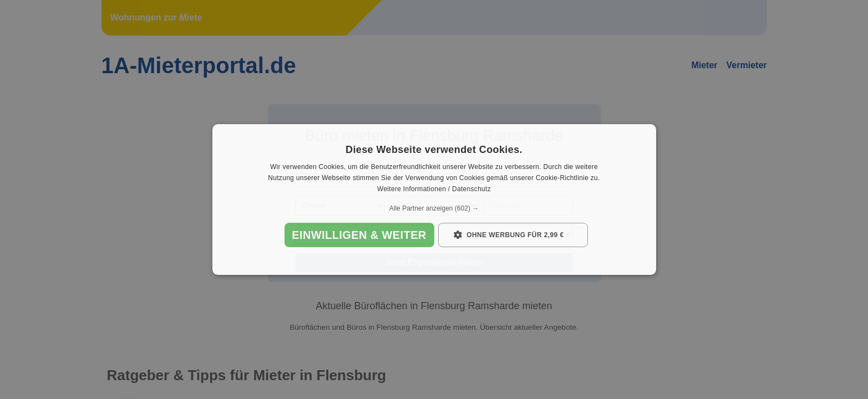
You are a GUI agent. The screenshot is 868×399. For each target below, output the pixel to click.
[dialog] (434, 199)
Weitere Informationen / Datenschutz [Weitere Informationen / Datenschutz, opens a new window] (434, 189)
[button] (434, 208)
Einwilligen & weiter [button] (359, 235)
